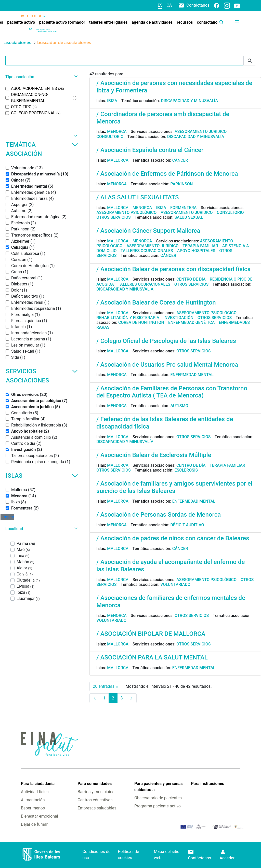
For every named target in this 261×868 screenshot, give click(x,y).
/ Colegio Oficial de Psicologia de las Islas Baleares (166, 341)
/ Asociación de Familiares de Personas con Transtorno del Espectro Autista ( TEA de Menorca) (172, 392)
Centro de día (191, 279)
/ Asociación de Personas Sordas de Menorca (159, 515)
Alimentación (33, 800)
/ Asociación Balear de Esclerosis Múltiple (154, 455)
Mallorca (118, 160)
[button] (41, 77)
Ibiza (112, 101)
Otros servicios (113, 217)
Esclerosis (186, 470)
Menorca (117, 132)
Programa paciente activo (158, 806)
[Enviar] (250, 61)
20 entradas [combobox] (107, 686)
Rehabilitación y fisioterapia (128, 318)
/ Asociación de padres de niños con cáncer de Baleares (173, 538)
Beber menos (33, 808)
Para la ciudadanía (38, 784)
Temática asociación (42, 149)
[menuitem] (21, 22)
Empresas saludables (97, 808)
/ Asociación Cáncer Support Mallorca (148, 231)
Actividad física (35, 792)
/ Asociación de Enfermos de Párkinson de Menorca (167, 174)
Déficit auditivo (187, 525)
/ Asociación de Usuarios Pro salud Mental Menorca (167, 365)
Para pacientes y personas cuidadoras (158, 787)
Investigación (178, 318)
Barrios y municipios (96, 792)
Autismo (179, 406)
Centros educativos (95, 800)
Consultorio (110, 137)
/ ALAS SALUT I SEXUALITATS (138, 197)
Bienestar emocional (40, 816)
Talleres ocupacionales (147, 251)
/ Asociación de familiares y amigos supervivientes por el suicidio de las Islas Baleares (174, 487)
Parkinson (181, 184)
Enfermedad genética (191, 322)
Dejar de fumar (34, 824)
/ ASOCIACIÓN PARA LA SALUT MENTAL (152, 657)
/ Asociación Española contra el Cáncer (150, 150)
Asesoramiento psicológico (126, 212)
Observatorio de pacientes (158, 798)
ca (169, 5)
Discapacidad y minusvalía (189, 101)
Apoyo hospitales (196, 251)
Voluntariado (175, 584)
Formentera (184, 208)
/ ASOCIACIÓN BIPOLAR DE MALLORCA (151, 634)
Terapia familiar (200, 246)
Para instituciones (208, 784)
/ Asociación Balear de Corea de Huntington (156, 302)
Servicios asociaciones (42, 376)
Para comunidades (95, 784)
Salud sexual (189, 217)
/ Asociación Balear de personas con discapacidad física (173, 269)
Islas (42, 476)
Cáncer (180, 160)
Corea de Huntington (141, 322)
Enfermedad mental (192, 375)
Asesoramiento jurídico (201, 132)
